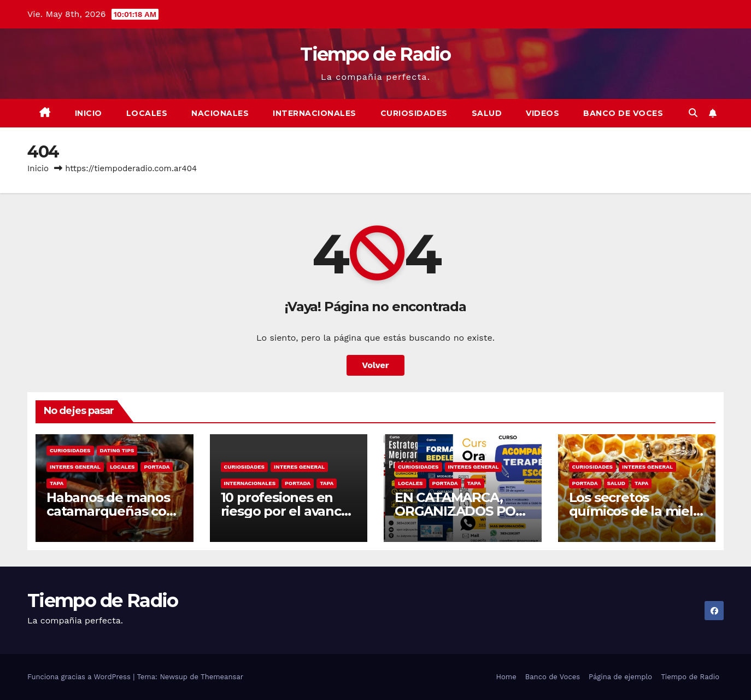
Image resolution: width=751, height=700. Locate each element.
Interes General (75, 467)
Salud (487, 113)
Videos (542, 113)
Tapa (57, 483)
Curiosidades (414, 113)
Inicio (89, 113)
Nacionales (220, 113)
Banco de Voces (623, 113)
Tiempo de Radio (375, 54)
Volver (375, 365)
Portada (157, 467)
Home (506, 677)
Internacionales (315, 113)
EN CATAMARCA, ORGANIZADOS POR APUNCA (460, 511)
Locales (147, 113)
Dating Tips (117, 450)
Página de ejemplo (620, 677)
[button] (693, 113)
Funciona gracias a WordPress (80, 677)
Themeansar (222, 677)
